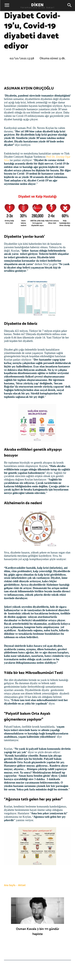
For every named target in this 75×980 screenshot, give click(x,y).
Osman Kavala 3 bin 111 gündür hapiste (38, 932)
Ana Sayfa (10, 885)
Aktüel (22, 885)
